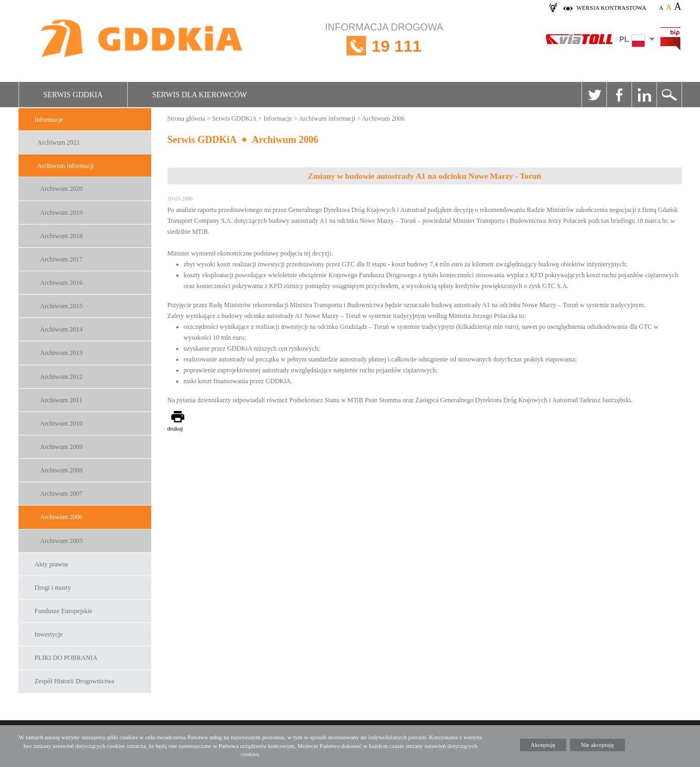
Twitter (594, 95)
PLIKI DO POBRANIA (66, 658)
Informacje (49, 120)
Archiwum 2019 (61, 213)
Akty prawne (52, 564)
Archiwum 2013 (61, 353)
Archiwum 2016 (61, 283)
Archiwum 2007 (61, 494)
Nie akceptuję (597, 745)
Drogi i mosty (53, 588)
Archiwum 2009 (61, 447)
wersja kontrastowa (611, 8)
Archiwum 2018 (61, 236)
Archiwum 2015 (61, 306)
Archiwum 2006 (61, 517)
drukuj (175, 428)
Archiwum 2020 (61, 189)
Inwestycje (49, 634)
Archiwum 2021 (59, 142)
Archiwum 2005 (61, 541)
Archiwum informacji (66, 166)
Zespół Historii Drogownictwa (75, 681)
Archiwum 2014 (61, 329)
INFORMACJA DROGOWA (384, 46)
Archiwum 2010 (61, 423)
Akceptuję (543, 745)
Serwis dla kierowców (200, 95)
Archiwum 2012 (61, 377)
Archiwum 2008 (61, 470)
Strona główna (187, 119)
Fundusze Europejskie (64, 611)
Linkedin (644, 95)
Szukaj (669, 95)
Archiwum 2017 (61, 259)
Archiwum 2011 (61, 400)
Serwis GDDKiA (73, 95)
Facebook (619, 95)
